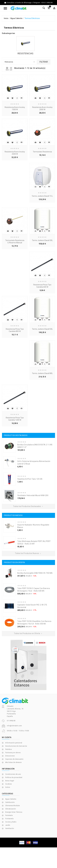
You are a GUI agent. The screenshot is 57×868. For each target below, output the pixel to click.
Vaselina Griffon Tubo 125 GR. (30, 479)
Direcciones (10, 756)
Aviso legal (10, 781)
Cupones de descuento (14, 759)
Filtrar (44, 62)
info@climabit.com (14, 726)
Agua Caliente (11, 799)
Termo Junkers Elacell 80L (42, 373)
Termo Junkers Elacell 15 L (42, 196)
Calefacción (10, 802)
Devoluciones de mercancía (16, 746)
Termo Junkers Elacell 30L (42, 240)
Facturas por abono (13, 753)
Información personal (14, 743)
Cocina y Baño (11, 822)
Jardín (8, 825)
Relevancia (20, 62)
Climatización (11, 809)
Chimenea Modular (13, 806)
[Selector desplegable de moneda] (54, 8)
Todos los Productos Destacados (28, 506)
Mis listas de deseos (13, 762)
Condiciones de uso (13, 774)
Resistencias (25, 53)
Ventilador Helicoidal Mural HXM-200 (33, 495)
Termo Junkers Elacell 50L (42, 329)
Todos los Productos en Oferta (28, 633)
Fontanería (9, 819)
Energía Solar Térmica (14, 812)
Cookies (9, 784)
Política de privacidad (14, 777)
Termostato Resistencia (42, 152)
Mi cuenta (7, 737)
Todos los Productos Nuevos (28, 553)
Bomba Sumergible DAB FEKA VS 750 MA (35, 573)
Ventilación (10, 828)
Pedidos (9, 749)
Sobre (8, 787)
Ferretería (9, 815)
